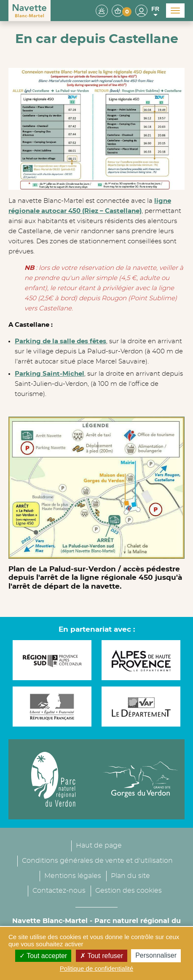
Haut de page (99, 845)
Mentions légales (73, 876)
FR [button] (155, 11)
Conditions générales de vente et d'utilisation (97, 861)
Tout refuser (102, 956)
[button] (122, 10)
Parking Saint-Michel (50, 374)
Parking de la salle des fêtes (60, 341)
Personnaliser (156, 955)
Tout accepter (43, 956)
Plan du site (130, 876)
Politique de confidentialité (96, 968)
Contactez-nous (59, 891)
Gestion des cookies (129, 891)
